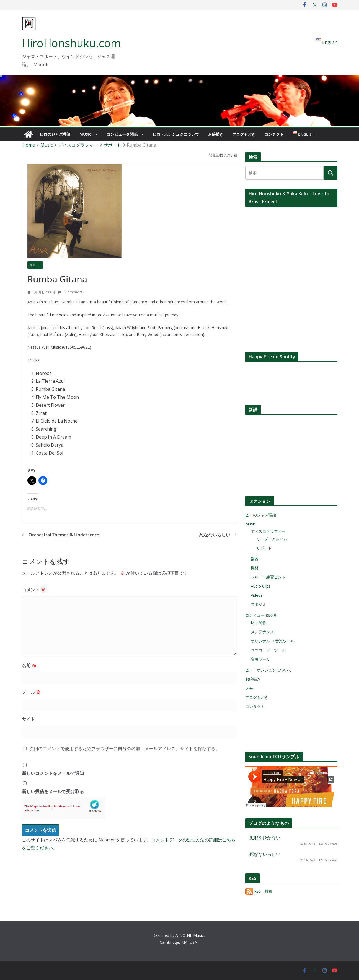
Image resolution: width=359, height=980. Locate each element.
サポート (35, 265)
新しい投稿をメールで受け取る (53, 791)
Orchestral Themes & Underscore (60, 535)
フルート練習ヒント (268, 577)
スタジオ (259, 604)
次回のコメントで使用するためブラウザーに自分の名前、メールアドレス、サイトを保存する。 (125, 749)
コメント (33, 590)
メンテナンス (262, 632)
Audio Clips (261, 586)
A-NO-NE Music (190, 935)
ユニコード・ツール (268, 650)
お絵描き (216, 134)
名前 (29, 665)
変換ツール (260, 659)
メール (31, 692)
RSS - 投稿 (259, 891)
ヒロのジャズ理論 (55, 134)
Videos (257, 595)
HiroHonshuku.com (71, 43)
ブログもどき (244, 134)
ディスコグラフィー (268, 531)
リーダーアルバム (272, 539)
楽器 (255, 559)
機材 (255, 568)
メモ (249, 688)
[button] (95, 134)
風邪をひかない (265, 838)
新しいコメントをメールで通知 (53, 773)
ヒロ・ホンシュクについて (176, 134)
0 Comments (70, 292)
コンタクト (274, 134)
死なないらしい (218, 535)
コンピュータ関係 (122, 134)
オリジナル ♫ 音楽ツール (273, 641)
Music (86, 134)
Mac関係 (259, 623)
